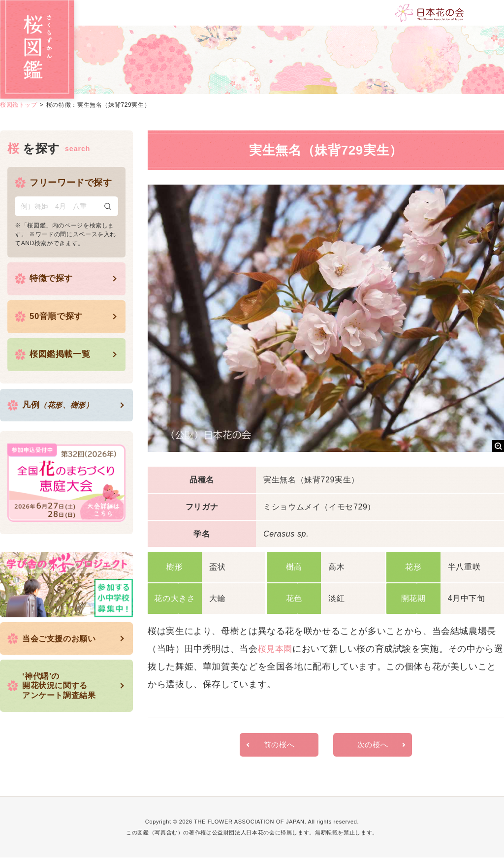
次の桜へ (373, 745)
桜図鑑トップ (19, 105)
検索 (108, 206)
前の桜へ (279, 745)
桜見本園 (276, 649)
